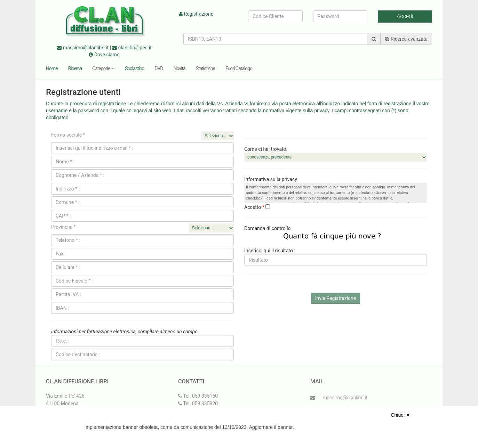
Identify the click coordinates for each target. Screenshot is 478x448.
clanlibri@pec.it (132, 48)
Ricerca (75, 68)
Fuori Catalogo (239, 68)
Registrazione (196, 14)
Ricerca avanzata (406, 39)
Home (52, 68)
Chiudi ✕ (400, 415)
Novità (180, 68)
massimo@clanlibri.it (83, 48)
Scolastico (134, 68)
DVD (159, 68)
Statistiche (205, 68)
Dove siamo (104, 55)
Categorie (103, 68)
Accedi (405, 16)
